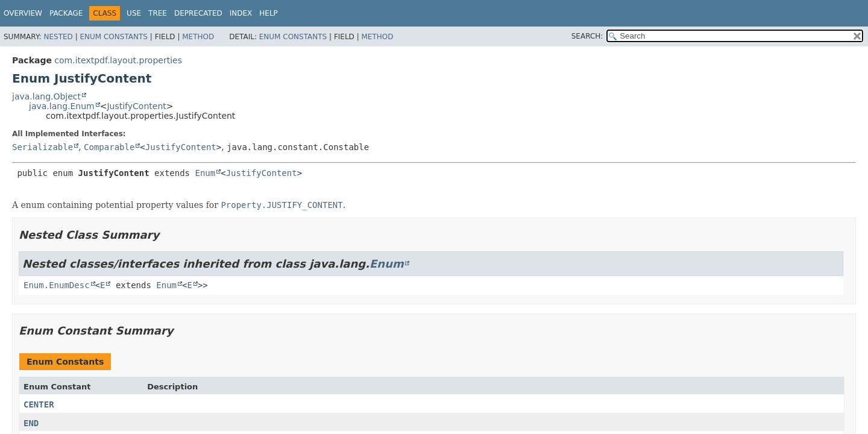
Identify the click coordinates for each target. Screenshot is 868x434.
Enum (205, 173)
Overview (23, 13)
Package (66, 13)
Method (198, 37)
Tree (158, 13)
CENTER (39, 404)
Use (134, 13)
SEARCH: (587, 36)
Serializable (42, 147)
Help (269, 13)
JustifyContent (136, 106)
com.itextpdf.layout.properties (118, 60)
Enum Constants (113, 37)
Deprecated (198, 13)
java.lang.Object (46, 96)
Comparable (109, 147)
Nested (58, 37)
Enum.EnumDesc (57, 285)
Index (241, 13)
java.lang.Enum (62, 106)
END (31, 423)
